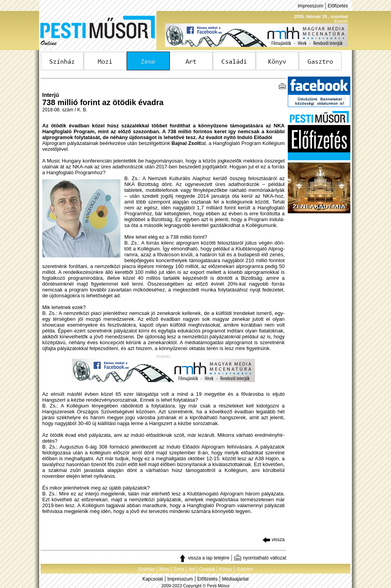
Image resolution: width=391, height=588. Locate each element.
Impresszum (310, 6)
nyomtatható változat (260, 558)
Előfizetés (338, 6)
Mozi (164, 569)
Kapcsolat (153, 579)
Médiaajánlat (235, 579)
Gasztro (245, 569)
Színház (146, 569)
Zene (179, 569)
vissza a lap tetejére (204, 558)
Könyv (225, 569)
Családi (207, 569)
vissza (274, 540)
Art (192, 569)
